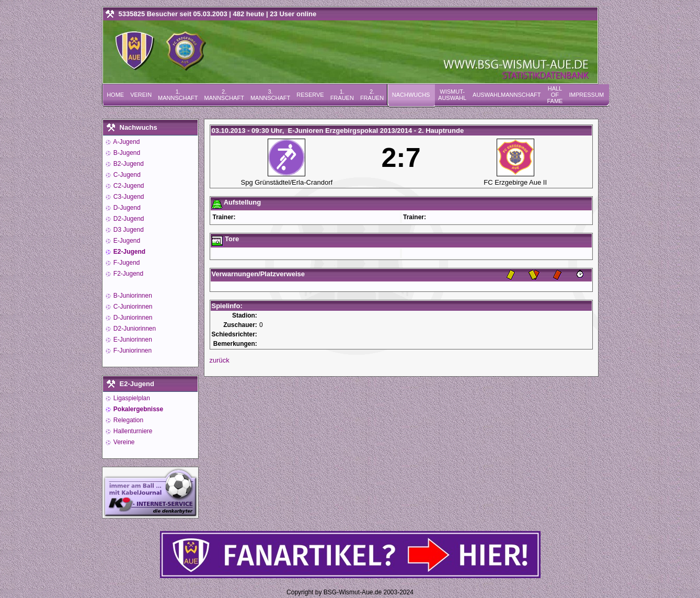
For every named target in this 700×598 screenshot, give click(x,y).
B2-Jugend (128, 164)
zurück (220, 360)
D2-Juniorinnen (134, 329)
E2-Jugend (129, 252)
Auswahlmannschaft (507, 95)
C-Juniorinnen (132, 307)
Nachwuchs (411, 95)
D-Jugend (126, 208)
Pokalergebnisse (138, 409)
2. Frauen (372, 95)
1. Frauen (342, 95)
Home (115, 95)
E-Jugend (126, 241)
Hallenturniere (132, 431)
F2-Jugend (128, 274)
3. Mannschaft (270, 95)
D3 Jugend (128, 230)
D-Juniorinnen (132, 318)
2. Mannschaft (224, 95)
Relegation (128, 420)
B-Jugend (126, 153)
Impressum (586, 95)
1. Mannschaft (178, 95)
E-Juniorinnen (132, 340)
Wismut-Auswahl (452, 95)
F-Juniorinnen (132, 351)
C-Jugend (126, 175)
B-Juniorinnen (132, 296)
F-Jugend (126, 263)
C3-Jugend (128, 197)
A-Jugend (126, 142)
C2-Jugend (128, 186)
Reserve (310, 95)
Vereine (123, 442)
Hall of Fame (555, 95)
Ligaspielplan (131, 398)
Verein (141, 95)
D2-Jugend (128, 219)
